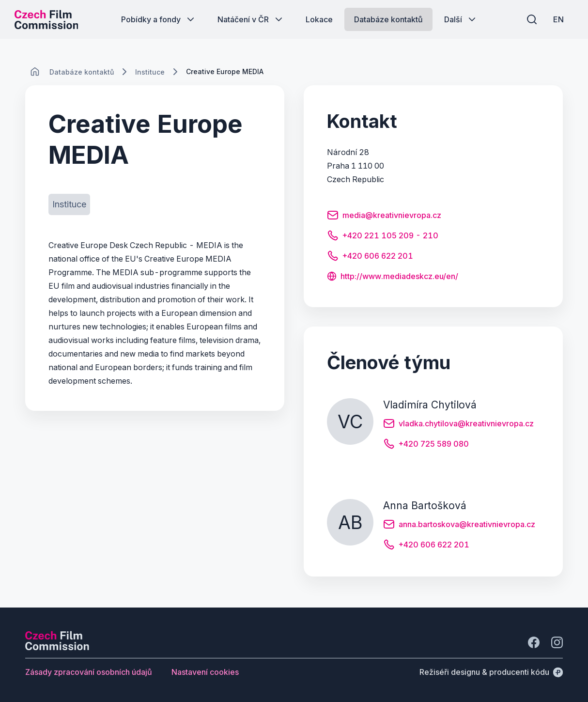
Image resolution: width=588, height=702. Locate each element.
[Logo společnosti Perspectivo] (57, 647)
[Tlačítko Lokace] (319, 19)
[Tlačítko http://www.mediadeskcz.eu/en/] (393, 277)
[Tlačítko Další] (461, 19)
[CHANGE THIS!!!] (35, 72)
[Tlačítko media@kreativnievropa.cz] (384, 217)
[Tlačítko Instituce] (69, 204)
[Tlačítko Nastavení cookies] (205, 672)
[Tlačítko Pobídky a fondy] (159, 19)
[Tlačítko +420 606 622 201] (370, 257)
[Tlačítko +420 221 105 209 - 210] (383, 237)
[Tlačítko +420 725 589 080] (426, 445)
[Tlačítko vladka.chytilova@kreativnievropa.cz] (458, 425)
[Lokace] (82, 72)
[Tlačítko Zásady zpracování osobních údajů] (89, 672)
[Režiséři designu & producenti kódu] (491, 672)
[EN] (558, 19)
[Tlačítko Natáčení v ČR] (251, 19)
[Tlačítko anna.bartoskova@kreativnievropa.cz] (459, 526)
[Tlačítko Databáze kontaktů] (388, 19)
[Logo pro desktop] (46, 19)
